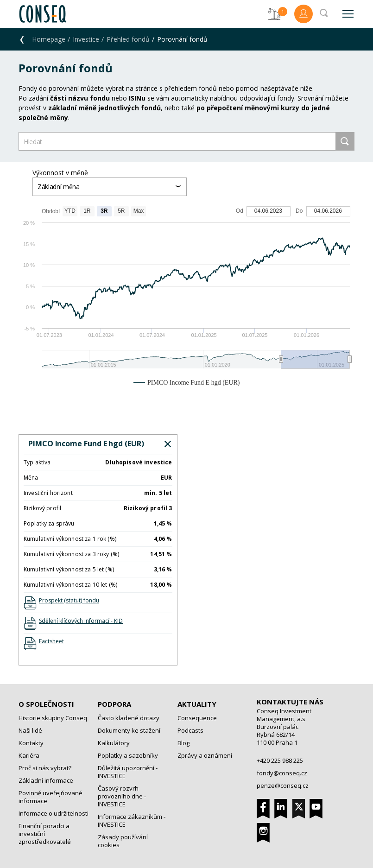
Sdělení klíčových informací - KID (81, 621)
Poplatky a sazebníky (128, 755)
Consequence (197, 718)
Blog (183, 743)
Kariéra (29, 755)
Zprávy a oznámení (205, 755)
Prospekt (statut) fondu (69, 600)
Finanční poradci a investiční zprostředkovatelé (45, 834)
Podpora (114, 704)
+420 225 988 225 (280, 760)
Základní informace (46, 780)
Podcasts (190, 730)
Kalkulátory (114, 743)
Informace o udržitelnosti (54, 813)
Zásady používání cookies (123, 841)
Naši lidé (30, 730)
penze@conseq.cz (283, 786)
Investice (86, 39)
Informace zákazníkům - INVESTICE (132, 820)
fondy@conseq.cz (282, 773)
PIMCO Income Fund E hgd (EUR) (86, 444)
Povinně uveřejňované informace (51, 797)
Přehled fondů (128, 39)
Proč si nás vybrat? (45, 768)
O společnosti (46, 704)
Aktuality (197, 704)
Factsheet (51, 641)
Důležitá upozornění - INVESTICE (128, 772)
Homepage (49, 39)
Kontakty (31, 743)
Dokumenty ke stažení (129, 730)
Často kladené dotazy (129, 718)
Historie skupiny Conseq (53, 718)
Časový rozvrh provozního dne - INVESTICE (122, 796)
